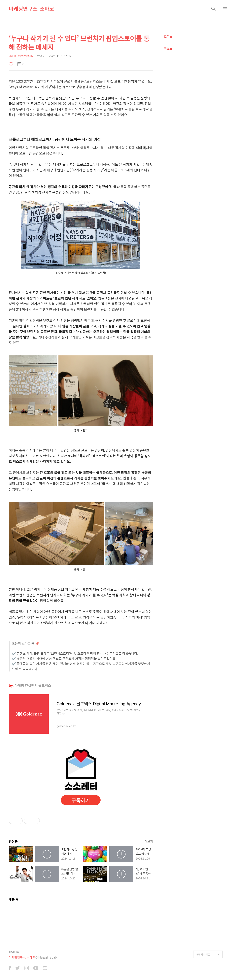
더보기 (149, 841)
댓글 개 (14, 900)
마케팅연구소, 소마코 (31, 9)
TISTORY (14, 952)
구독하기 (81, 800)
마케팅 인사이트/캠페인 (21, 56)
